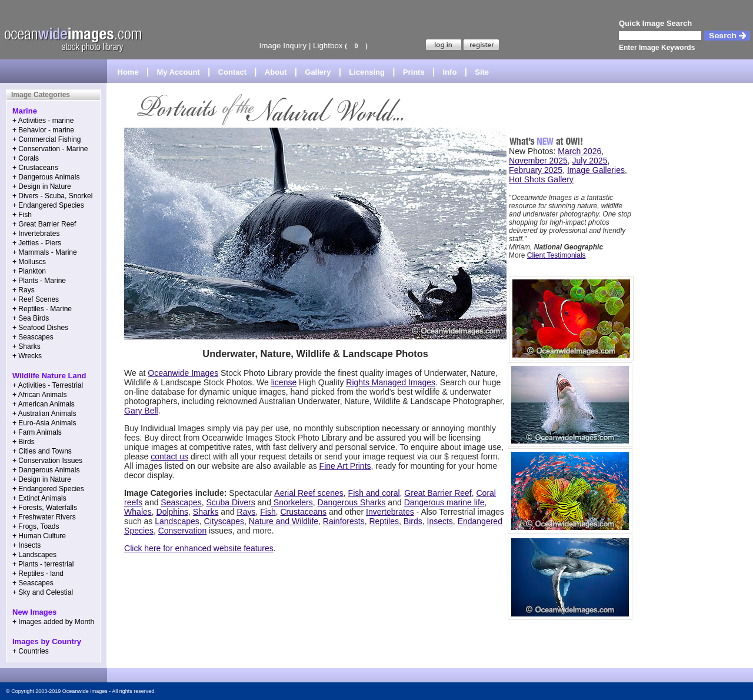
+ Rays (24, 290)
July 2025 (590, 161)
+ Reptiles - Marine (42, 309)
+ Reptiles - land (38, 574)
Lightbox (328, 46)
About (276, 72)
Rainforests (344, 521)
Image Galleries (596, 170)
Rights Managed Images (391, 382)
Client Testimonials (557, 255)
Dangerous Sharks (352, 502)
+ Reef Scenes (36, 299)
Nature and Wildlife (284, 521)
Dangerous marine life (444, 502)
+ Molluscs (29, 262)
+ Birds (24, 442)
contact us (169, 456)
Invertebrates (390, 512)
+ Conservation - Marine (50, 149)
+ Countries (31, 651)
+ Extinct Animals (39, 498)
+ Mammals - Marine (45, 252)
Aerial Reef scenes (309, 493)
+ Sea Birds (31, 318)
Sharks (206, 512)
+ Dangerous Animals (46, 177)
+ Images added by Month (53, 622)
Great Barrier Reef (438, 493)
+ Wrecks (27, 356)
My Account (179, 72)
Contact (232, 72)
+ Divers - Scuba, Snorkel (52, 196)
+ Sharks (26, 346)
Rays (246, 512)
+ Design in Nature (42, 186)
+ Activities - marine (43, 121)
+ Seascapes (33, 337)
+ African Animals (39, 395)
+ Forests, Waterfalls (45, 508)
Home (128, 72)
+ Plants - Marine (39, 281)
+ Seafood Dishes (40, 328)
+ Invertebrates (36, 234)
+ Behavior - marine (43, 130)
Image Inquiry (283, 46)
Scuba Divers (230, 502)
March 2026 (579, 151)
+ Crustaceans (35, 168)
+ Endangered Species (48, 205)
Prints (414, 72)
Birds (413, 521)
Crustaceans (303, 512)
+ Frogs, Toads (36, 526)
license (284, 382)
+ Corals (26, 158)
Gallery (318, 72)
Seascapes (181, 502)
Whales (138, 512)
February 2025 (536, 170)
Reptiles (384, 521)
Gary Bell (141, 411)
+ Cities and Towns (42, 451)
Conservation (183, 531)
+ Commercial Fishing (46, 139)
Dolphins (172, 512)
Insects (440, 521)
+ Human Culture (39, 536)
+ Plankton (29, 271)
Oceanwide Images (183, 373)
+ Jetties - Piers (37, 243)
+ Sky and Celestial (43, 592)
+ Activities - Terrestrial (48, 385)
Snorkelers (292, 502)
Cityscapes (224, 521)
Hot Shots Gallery (541, 179)
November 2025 (538, 161)
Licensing (367, 72)
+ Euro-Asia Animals (44, 423)
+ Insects (26, 545)
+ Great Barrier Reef (44, 224)
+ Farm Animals (37, 432)
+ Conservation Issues (47, 461)
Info (450, 72)
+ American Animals (44, 404)
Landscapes (177, 521)
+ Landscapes (34, 555)
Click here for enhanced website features (199, 548)
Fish (268, 512)
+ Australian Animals (44, 414)
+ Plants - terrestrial (43, 564)
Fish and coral (374, 493)
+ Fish (22, 215)
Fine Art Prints (345, 466)
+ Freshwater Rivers (44, 517)
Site (482, 72)
